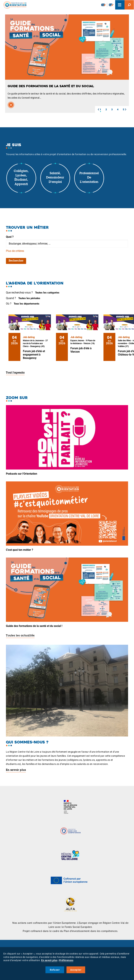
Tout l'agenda (15, 373)
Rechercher (16, 261)
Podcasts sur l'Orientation (22, 474)
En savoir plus (16, 770)
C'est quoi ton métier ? (20, 550)
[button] (98, 109)
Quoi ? (10, 237)
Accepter (76, 970)
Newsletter (104, 5)
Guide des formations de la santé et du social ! (34, 626)
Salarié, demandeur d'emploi (55, 178)
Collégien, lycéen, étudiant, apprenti (21, 178)
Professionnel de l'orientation (89, 178)
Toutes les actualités (20, 636)
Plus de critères (15, 251)
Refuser (55, 970)
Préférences (66, 960)
